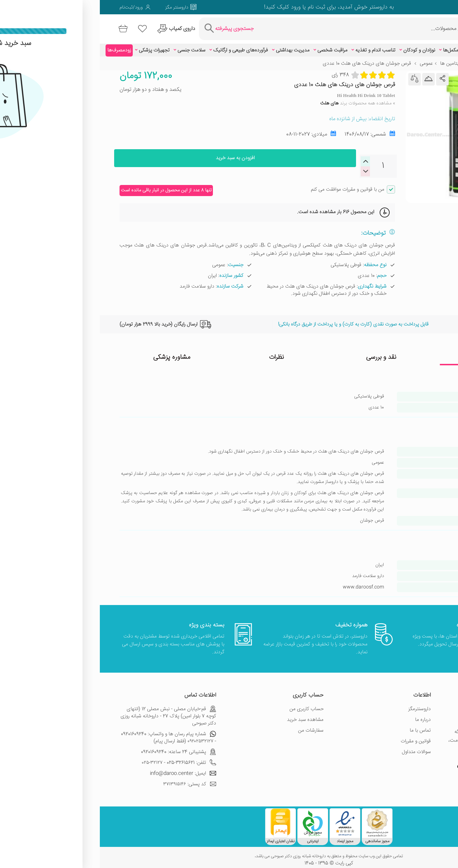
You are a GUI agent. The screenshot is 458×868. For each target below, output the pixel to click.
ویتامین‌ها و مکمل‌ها (363, 45)
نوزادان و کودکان (319, 45)
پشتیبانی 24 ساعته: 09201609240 (79, 747)
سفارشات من (211, 725)
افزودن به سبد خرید (135, 160)
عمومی (327, 58)
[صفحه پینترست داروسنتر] (360, 762)
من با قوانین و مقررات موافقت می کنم (248, 184)
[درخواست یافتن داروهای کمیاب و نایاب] (85, 26)
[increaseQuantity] (267, 166)
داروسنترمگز (320, 704)
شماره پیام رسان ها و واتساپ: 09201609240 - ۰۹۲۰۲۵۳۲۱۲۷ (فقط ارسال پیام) (69, 732)
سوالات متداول (316, 747)
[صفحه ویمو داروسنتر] (395, 7)
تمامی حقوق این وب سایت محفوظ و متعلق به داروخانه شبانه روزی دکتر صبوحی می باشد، (229, 851)
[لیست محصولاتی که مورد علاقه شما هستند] (48, 26)
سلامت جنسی (92, 45)
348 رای (240, 70)
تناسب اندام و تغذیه (276, 45)
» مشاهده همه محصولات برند (258, 98)
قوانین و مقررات (316, 736)
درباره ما (323, 715)
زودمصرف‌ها (19, 45)
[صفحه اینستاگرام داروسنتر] (410, 762)
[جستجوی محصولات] (282, 26)
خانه (434, 58)
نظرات (177, 352)
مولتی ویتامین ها (357, 58)
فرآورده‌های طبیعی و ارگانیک (141, 45)
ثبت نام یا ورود (207, 7)
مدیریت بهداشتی (193, 45)
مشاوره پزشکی (72, 352)
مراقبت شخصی (233, 45)
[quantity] (283, 161)
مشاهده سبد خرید (205, 715)
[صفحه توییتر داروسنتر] (425, 7)
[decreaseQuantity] (267, 156)
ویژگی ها (386, 352)
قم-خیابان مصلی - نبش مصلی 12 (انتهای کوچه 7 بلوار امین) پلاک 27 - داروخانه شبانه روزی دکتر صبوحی (69, 711)
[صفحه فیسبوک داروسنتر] (435, 7)
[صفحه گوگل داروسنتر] (415, 7)
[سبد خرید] (25, 26)
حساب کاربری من (207, 704)
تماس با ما (320, 725)
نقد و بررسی (281, 352)
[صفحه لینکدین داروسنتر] (385, 7)
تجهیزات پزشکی (54, 45)
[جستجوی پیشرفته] (139, 26)
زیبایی (397, 45)
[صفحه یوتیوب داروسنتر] (370, 762)
